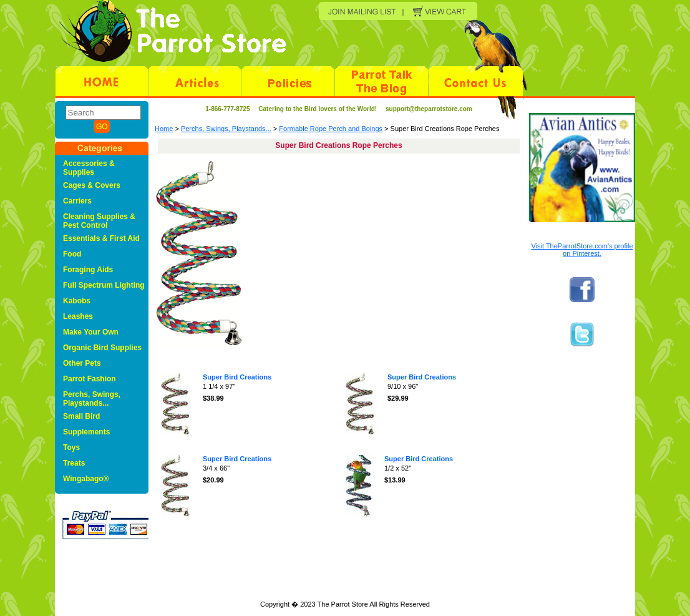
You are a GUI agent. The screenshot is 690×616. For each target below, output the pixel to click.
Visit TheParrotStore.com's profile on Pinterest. (582, 250)
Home (164, 129)
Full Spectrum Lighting (104, 285)
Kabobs (77, 301)
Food (72, 254)
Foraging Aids (88, 270)
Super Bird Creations (237, 377)
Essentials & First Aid (101, 238)
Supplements (86, 432)
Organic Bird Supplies (102, 348)
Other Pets (82, 363)
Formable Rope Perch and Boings (331, 129)
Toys (71, 447)
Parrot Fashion (90, 379)
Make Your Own (91, 332)
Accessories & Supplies (89, 168)
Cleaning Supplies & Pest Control (99, 221)
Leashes (78, 316)
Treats (74, 463)
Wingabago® (86, 479)
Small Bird (81, 416)
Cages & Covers (92, 185)
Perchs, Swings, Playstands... (226, 129)
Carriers (77, 201)
